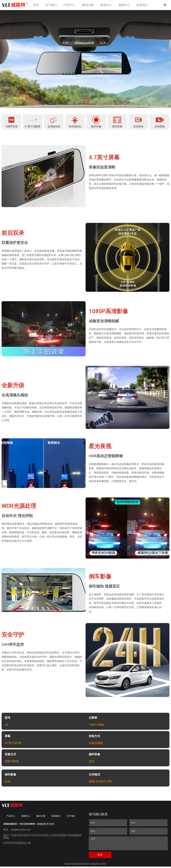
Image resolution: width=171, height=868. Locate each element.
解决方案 (41, 817)
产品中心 (11, 817)
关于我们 (71, 817)
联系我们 (56, 817)
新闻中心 (26, 817)
